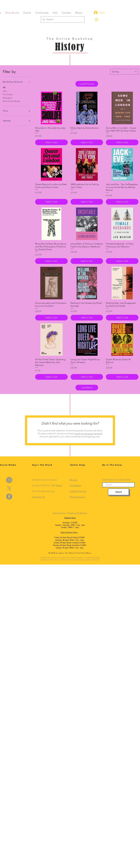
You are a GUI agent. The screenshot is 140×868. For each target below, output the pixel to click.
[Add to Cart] (51, 142)
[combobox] (124, 72)
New (5, 91)
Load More (87, 388)
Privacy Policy (59, 513)
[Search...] (62, 19)
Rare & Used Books (11, 101)
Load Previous (87, 84)
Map (59, 485)
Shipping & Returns (77, 513)
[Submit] (118, 492)
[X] (9, 488)
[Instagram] (9, 480)
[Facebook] (9, 497)
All (4, 87)
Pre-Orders (8, 94)
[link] (99, 19)
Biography (7, 98)
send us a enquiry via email (89, 434)
